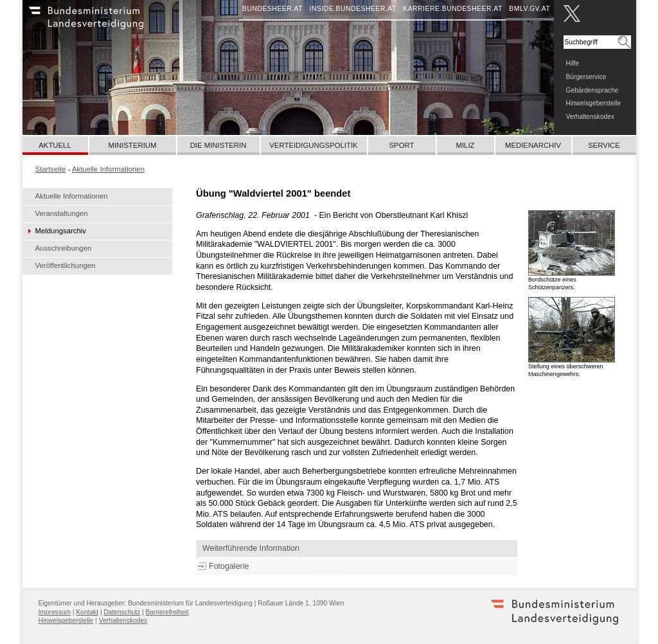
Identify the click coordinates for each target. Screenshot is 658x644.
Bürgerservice (586, 77)
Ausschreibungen (64, 248)
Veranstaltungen (62, 213)
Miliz (465, 145)
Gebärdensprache (592, 90)
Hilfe (573, 63)
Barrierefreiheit (167, 612)
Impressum (55, 612)
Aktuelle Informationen (72, 196)
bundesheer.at (272, 9)
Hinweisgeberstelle (594, 103)
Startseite (51, 169)
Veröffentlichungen (66, 265)
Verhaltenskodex (591, 117)
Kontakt (87, 612)
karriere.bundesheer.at (453, 9)
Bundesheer (103, 22)
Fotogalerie (229, 566)
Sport (402, 145)
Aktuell (55, 145)
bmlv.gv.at (529, 9)
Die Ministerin (218, 145)
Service (604, 145)
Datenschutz (122, 612)
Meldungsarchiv (61, 231)
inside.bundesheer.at (353, 9)
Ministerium (132, 145)
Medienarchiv (533, 145)
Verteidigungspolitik (313, 145)
